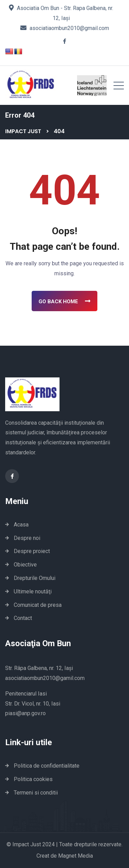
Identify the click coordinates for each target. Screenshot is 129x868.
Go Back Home (64, 301)
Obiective (25, 565)
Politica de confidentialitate (47, 766)
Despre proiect (32, 551)
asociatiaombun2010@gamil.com (45, 678)
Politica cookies (33, 779)
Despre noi (27, 538)
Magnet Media (76, 856)
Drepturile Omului (35, 578)
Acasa (21, 525)
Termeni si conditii (36, 793)
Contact (23, 618)
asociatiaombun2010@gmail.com (69, 28)
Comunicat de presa (38, 605)
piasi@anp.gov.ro (25, 713)
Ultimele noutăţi (33, 591)
